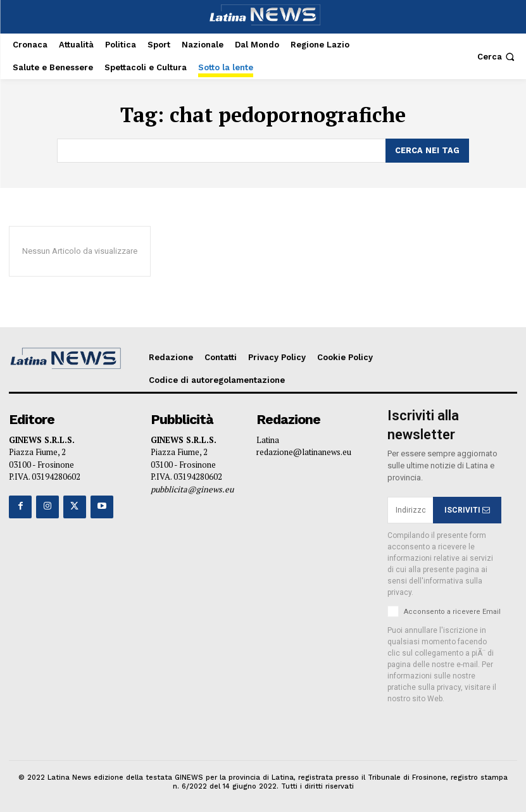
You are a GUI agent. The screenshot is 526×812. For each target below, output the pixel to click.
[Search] (427, 150)
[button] (497, 57)
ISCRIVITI (467, 509)
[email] (410, 509)
